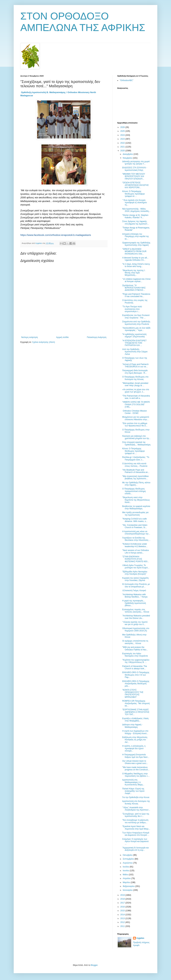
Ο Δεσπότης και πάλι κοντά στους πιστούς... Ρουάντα (135, 465)
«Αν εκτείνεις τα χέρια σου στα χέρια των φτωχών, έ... (136, 391)
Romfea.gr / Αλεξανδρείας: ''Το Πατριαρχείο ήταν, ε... (136, 458)
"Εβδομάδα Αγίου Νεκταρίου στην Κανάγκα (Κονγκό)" (135, 573)
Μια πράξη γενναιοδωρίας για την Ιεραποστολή (135, 514)
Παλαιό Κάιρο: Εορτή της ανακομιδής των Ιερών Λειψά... (133, 791)
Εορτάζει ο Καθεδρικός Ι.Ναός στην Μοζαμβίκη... (136, 720)
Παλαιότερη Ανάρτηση (97, 337)
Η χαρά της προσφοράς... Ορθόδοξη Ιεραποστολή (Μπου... (134, 603)
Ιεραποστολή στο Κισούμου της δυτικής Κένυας (136, 802)
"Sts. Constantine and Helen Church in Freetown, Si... (135, 526)
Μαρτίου (127, 882)
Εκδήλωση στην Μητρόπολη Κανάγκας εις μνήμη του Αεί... (135, 740)
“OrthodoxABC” (127, 80)
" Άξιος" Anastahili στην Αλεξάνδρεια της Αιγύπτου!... (136, 809)
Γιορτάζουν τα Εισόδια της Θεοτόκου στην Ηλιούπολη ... (136, 539)
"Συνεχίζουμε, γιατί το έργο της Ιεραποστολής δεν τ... (136, 815)
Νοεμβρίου (128, 158)
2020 (123, 151)
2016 (123, 907)
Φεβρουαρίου (129, 886)
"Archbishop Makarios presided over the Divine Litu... (136, 617)
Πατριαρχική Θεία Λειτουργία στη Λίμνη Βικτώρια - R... (135, 372)
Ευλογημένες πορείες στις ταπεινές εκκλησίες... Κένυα (136, 611)
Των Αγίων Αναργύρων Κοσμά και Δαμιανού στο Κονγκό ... (136, 834)
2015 (123, 911)
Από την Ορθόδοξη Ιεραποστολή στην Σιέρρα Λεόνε (135, 352)
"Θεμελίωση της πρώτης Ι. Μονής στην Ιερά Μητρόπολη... (134, 273)
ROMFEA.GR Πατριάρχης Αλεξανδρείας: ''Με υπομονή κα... (136, 703)
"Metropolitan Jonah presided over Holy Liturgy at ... (135, 384)
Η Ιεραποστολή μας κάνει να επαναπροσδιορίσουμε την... (136, 533)
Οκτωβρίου (128, 855)
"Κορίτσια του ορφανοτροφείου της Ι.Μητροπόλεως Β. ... (136, 661)
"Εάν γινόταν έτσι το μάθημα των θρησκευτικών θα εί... (135, 425)
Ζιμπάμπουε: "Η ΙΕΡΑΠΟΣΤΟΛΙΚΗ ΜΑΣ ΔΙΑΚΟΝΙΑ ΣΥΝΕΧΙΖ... (134, 288)
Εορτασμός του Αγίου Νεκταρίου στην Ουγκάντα (135, 655)
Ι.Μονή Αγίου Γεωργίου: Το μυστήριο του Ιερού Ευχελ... (136, 566)
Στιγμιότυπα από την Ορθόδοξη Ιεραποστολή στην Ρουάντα (136, 323)
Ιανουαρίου (128, 890)
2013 (123, 918)
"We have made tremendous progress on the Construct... (136, 768)
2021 (123, 147)
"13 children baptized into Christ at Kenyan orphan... (136, 280)
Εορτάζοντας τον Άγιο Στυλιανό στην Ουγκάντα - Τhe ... (136, 316)
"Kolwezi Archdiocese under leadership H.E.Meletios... (135, 545)
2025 (123, 131)
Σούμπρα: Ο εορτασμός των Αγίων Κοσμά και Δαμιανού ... (135, 841)
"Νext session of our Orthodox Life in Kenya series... (136, 551)
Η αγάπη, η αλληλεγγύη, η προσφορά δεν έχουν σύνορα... (134, 748)
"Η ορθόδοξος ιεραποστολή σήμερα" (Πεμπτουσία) (134, 335)
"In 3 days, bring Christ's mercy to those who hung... (136, 265)
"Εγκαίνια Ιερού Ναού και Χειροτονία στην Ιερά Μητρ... (136, 828)
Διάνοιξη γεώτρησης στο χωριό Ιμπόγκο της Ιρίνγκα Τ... (136, 163)
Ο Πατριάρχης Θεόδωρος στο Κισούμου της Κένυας (135, 378)
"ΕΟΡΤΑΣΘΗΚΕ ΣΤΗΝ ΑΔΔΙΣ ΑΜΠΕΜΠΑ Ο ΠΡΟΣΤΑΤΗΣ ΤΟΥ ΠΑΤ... (136, 712)
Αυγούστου (128, 863)
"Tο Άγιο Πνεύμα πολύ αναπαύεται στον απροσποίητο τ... (132, 309)
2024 (123, 135)
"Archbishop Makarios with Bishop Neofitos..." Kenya (135, 596)
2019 (123, 895)
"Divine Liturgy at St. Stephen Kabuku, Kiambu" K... (135, 216)
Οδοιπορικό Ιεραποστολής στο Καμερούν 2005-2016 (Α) (136, 630)
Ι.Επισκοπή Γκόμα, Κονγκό (134, 591)
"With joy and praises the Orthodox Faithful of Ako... (135, 648)
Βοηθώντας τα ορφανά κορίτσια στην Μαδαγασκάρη (136, 507)
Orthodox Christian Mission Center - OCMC (135, 412)
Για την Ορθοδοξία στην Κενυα (136, 797)
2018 (123, 899)
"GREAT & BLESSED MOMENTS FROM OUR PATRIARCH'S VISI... (134, 251)
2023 (123, 139)
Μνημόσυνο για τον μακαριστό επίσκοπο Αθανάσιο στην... (136, 418)
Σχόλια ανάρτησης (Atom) (44, 342)
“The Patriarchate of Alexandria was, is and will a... (136, 397)
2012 (123, 922)
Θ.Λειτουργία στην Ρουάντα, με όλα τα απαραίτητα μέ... (136, 585)
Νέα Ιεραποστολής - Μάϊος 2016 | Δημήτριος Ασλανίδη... (136, 210)
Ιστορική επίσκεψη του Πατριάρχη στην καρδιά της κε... (136, 236)
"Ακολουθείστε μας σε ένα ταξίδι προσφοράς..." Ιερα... (136, 329)
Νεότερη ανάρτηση (29, 337)
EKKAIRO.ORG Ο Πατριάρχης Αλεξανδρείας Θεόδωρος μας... (136, 684)
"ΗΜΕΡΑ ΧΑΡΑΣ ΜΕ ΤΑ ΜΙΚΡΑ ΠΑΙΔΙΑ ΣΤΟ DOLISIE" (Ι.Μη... (136, 404)
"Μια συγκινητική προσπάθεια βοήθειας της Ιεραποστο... (135, 477)
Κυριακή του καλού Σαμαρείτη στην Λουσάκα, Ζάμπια (135, 579)
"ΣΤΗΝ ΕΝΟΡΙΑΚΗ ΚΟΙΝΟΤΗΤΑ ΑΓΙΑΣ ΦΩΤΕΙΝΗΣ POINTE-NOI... (136, 559)
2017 (123, 903)
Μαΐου (126, 875)
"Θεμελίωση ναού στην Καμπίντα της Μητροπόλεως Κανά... (136, 500)
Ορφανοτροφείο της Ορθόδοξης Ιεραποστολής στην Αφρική (136, 244)
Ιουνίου (126, 871)
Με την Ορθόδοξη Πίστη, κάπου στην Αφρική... (136, 484)
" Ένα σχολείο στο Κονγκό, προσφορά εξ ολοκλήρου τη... (135, 203)
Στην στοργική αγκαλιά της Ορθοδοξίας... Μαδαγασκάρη (136, 443)
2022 (123, 143)
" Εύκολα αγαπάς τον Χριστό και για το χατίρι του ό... (135, 623)
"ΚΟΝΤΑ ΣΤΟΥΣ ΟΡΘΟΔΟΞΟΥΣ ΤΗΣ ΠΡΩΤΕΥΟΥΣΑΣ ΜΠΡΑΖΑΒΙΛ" (133, 694)
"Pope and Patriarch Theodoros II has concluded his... (136, 295)
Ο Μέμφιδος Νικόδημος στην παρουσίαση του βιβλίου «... (136, 775)
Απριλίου (127, 878)
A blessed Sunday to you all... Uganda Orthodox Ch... (135, 259)
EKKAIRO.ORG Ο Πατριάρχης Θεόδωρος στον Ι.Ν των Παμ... (136, 675)
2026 (123, 127)
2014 (123, 915)
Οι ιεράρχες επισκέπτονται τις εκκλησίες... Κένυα (135, 642)
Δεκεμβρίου (128, 154)
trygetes (140, 938)
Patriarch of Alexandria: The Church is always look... (135, 667)
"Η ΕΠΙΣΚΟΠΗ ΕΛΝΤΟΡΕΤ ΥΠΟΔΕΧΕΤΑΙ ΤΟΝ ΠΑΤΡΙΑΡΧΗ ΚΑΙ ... (134, 343)
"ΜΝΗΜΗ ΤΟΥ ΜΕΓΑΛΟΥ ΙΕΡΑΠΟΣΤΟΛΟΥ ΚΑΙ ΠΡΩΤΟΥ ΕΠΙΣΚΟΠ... (134, 176)
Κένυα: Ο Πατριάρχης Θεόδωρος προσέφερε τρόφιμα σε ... (134, 194)
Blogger (94, 965)
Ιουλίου (126, 867)
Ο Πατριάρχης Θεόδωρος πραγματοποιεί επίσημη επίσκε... (134, 491)
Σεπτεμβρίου (129, 859)
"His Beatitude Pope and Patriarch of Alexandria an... (136, 471)
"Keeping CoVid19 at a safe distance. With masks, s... (135, 520)
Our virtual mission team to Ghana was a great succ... (135, 762)
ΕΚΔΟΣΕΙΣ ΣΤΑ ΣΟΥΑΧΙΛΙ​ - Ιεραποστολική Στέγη (135, 169)
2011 (123, 926)
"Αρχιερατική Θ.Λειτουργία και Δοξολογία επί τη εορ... (135, 849)
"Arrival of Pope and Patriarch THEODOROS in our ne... (135, 365)
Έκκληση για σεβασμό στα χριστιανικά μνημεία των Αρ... (136, 437)
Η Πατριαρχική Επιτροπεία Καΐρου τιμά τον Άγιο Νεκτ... (136, 756)
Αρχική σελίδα (62, 337)
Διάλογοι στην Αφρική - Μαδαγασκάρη (132, 726)
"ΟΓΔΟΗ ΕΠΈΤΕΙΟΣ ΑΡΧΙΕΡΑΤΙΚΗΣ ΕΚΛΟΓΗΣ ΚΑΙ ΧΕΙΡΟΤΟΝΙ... (135, 185)
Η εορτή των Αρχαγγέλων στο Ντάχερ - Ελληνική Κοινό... (135, 732)
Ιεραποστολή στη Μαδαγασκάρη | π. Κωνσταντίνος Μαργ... (133, 782)
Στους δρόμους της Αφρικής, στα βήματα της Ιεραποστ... (136, 223)
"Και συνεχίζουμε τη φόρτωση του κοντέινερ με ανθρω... (135, 821)
